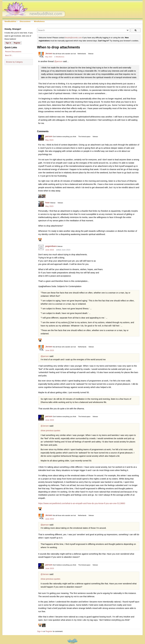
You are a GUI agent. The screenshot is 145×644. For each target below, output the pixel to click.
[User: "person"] (41, 138)
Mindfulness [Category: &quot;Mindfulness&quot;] (60, 57)
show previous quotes (50, 431)
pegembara (51, 246)
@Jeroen (45, 426)
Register (49, 631)
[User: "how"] (41, 204)
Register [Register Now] (17, 43)
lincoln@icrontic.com (73, 38)
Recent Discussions (13, 52)
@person (58, 61)
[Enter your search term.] (83, 30)
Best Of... (9, 55)
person (49, 136)
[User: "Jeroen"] (41, 55)
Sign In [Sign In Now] (8, 43)
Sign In (40, 631)
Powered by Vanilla (72, 641)
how (47, 203)
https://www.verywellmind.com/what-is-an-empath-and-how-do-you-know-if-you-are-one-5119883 (82, 503)
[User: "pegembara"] (41, 247)
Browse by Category (14, 62)
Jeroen (49, 53)
